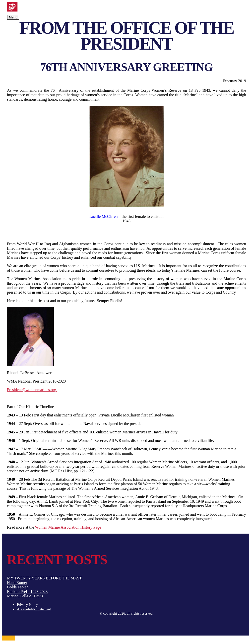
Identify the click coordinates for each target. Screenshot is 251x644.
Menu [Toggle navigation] (13, 17)
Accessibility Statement (34, 609)
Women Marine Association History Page (68, 527)
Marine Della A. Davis (25, 596)
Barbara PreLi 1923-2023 (27, 592)
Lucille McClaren (103, 216)
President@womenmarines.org (32, 390)
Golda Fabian (18, 587)
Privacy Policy (27, 605)
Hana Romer (17, 583)
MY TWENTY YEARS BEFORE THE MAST (44, 578)
